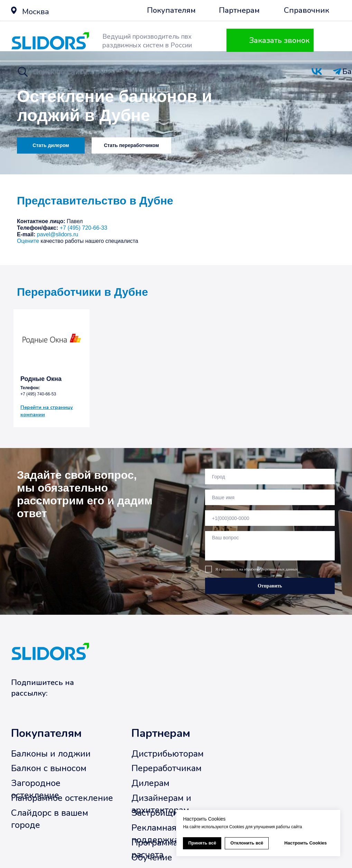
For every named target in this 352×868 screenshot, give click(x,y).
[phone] (270, 518)
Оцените (28, 241)
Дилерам (150, 783)
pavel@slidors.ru (58, 234)
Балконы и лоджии (51, 754)
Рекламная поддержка (155, 834)
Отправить (270, 586)
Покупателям (46, 734)
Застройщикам (162, 813)
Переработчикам (166, 769)
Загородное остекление (36, 789)
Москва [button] (36, 12)
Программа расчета (155, 849)
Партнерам (161, 734)
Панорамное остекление (62, 798)
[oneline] (270, 477)
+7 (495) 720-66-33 (84, 228)
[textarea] (270, 546)
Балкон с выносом (49, 769)
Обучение (152, 857)
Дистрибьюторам (168, 754)
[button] (14, 10)
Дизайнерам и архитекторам (161, 804)
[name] (270, 497)
